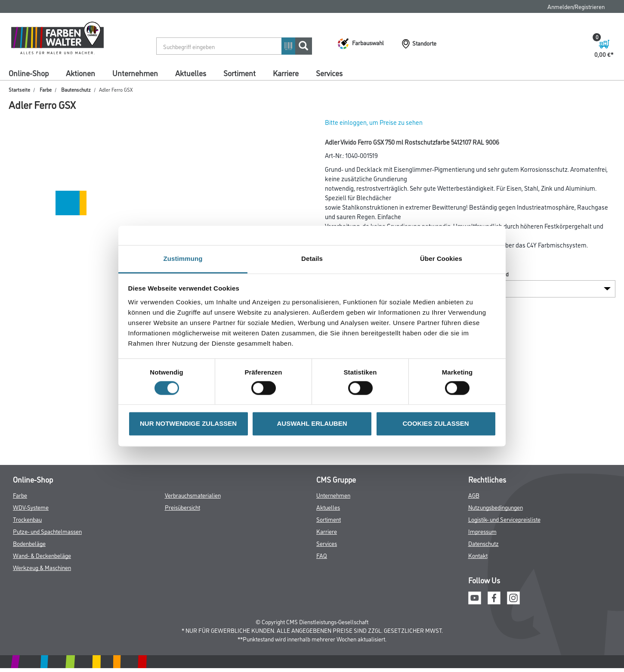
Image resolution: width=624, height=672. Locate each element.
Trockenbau (27, 519)
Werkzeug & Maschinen (42, 567)
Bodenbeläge (29, 543)
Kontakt (478, 555)
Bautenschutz (76, 89)
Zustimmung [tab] (183, 259)
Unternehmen (135, 73)
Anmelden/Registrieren (576, 6)
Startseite (19, 89)
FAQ (322, 555)
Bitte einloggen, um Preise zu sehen (374, 122)
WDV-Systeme (31, 507)
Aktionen (80, 73)
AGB (474, 495)
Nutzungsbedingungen (496, 507)
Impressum (482, 531)
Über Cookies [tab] (441, 259)
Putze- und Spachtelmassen (47, 531)
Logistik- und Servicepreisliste (504, 519)
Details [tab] (312, 259)
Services (329, 73)
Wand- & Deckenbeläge (42, 555)
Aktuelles (191, 73)
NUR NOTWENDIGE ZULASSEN (188, 424)
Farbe (46, 89)
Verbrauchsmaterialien (193, 495)
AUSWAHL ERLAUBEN (312, 424)
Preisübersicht (182, 507)
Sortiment (239, 73)
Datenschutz (483, 543)
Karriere (286, 73)
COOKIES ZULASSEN (436, 424)
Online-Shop (29, 73)
